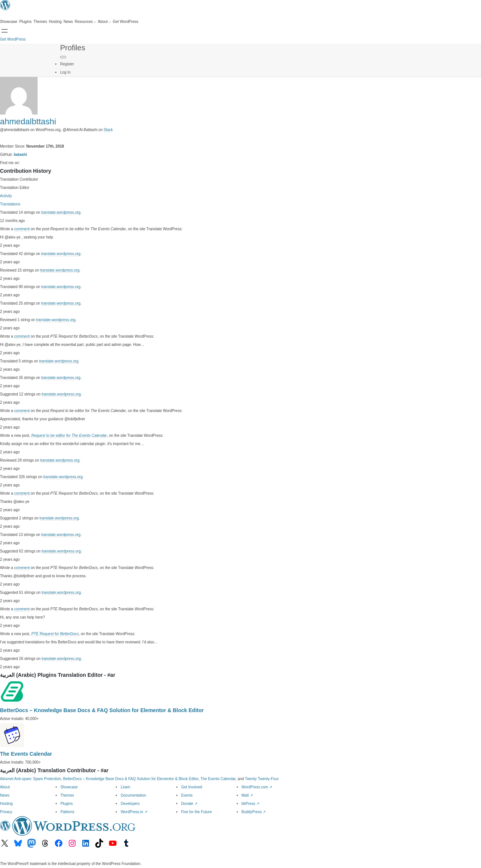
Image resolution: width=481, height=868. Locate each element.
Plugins (67, 804)
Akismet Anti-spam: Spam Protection (30, 779)
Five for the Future (197, 812)
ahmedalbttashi (28, 122)
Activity (6, 196)
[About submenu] (104, 22)
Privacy (6, 812)
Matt (247, 795)
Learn (126, 787)
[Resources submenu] (85, 22)
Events (187, 795)
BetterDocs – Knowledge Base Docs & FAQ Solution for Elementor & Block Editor (102, 710)
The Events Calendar (26, 754)
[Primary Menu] (63, 57)
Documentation (133, 795)
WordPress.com (257, 787)
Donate (189, 804)
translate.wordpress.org (61, 212)
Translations (10, 204)
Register (67, 64)
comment (22, 229)
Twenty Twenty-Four (262, 779)
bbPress (250, 804)
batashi (20, 155)
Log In (65, 72)
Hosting (6, 804)
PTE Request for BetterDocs (55, 634)
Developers (130, 804)
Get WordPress (13, 39)
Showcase (69, 787)
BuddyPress (254, 812)
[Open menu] (5, 31)
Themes (67, 795)
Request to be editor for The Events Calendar (69, 436)
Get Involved (192, 787)
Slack (108, 130)
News (5, 795)
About (5, 787)
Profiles (73, 48)
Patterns (67, 812)
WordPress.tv (134, 812)
